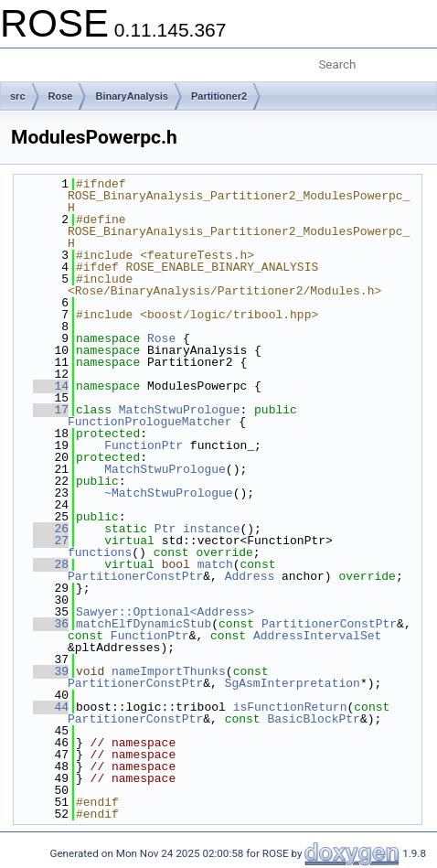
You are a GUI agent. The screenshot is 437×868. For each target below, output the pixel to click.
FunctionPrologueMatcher (149, 422)
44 (51, 707)
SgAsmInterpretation (293, 683)
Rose (61, 96)
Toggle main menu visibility (25, 58)
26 (51, 529)
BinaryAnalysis (131, 96)
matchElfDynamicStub (144, 624)
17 (51, 410)
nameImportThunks (169, 671)
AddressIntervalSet (317, 636)
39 (51, 671)
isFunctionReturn (290, 707)
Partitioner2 (219, 96)
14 (51, 386)
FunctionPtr (144, 445)
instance (211, 529)
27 (51, 541)
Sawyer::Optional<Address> (165, 612)
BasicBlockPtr (313, 719)
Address (250, 576)
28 (51, 564)
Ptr (165, 529)
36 (51, 624)
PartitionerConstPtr (135, 576)
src (18, 96)
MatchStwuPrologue (180, 410)
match (215, 564)
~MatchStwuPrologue (168, 493)
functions (100, 552)
